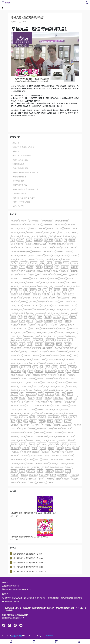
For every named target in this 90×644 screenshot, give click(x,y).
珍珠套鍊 (30, 267)
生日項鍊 (50, 309)
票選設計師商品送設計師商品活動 (25, 172)
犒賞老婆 (60, 251)
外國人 (13, 259)
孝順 (59, 298)
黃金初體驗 (26, 413)
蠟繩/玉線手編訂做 (20, 185)
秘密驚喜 (65, 405)
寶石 (30, 382)
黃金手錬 (52, 282)
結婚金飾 (14, 309)
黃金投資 (66, 263)
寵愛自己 (47, 232)
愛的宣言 (36, 375)
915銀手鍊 (49, 479)
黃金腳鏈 (49, 379)
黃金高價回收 (55, 356)
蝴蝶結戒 (23, 444)
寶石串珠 (36, 359)
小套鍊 (45, 440)
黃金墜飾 (20, 375)
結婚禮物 (22, 267)
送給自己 (14, 386)
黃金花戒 (73, 317)
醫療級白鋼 (21, 459)
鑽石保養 (41, 325)
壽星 (55, 328)
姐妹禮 (44, 332)
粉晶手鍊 (23, 429)
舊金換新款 (38, 240)
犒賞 (49, 382)
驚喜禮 (20, 421)
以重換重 (14, 328)
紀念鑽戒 (47, 251)
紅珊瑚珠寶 (36, 467)
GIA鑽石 (74, 232)
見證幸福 (22, 232)
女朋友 (52, 402)
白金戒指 (29, 240)
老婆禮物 (36, 356)
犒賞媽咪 (40, 379)
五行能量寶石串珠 (17, 359)
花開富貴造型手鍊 (17, 433)
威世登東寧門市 (47, 221)
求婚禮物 (27, 356)
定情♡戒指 (14, 409)
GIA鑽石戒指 (23, 286)
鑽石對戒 (52, 375)
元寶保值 (42, 421)
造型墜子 (31, 398)
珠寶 (74, 228)
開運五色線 (61, 244)
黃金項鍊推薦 (43, 302)
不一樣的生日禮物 (25, 386)
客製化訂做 (65, 313)
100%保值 (24, 263)
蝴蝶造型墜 (40, 433)
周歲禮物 (14, 294)
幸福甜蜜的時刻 (24, 425)
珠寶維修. (32, 325)
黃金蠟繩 (27, 294)
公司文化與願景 (29, 598)
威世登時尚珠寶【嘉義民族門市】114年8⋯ (28, 571)
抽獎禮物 (66, 348)
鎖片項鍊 (76, 448)
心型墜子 (71, 363)
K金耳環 (49, 263)
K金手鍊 (37, 248)
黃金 (50, 429)
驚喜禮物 (14, 390)
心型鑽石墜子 (38, 405)
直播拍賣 (20, 248)
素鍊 (41, 278)
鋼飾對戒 (30, 313)
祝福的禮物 (33, 352)
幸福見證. (50, 228)
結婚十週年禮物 (16, 467)
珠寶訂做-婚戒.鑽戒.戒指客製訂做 (25, 189)
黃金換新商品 (71, 336)
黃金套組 (52, 352)
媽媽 (40, 290)
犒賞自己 (14, 232)
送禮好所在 (59, 359)
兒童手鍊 (31, 332)
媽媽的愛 (48, 405)
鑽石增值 (26, 467)
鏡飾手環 (30, 321)
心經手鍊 (22, 282)
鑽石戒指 (22, 321)
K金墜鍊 (58, 309)
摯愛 (63, 394)
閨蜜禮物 (57, 425)
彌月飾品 (49, 433)
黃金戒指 (43, 236)
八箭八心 (52, 236)
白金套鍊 (14, 267)
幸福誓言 (14, 440)
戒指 (19, 332)
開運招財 (36, 452)
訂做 (40, 294)
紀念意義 (14, 425)
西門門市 (59, 228)
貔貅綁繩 (33, 286)
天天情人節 (73, 417)
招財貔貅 (39, 398)
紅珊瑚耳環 (62, 375)
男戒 (68, 282)
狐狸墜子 (46, 298)
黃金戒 (13, 332)
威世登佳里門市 (30, 225)
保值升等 (64, 417)
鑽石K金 (35, 448)
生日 (53, 294)
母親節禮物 (75, 267)
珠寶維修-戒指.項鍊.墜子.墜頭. (24, 198)
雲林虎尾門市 (59, 225)
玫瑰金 (47, 255)
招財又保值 (14, 429)
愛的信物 (65, 444)
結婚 (22, 394)
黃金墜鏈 (14, 379)
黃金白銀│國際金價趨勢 (22, 156)
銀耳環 (13, 244)
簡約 (51, 302)
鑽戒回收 (69, 467)
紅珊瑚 (61, 459)
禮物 (55, 321)
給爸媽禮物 (71, 463)
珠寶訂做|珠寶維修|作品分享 (23, 147)
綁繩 (20, 298)
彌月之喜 (14, 298)
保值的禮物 (43, 352)
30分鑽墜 (73, 405)
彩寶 (65, 240)
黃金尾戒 (27, 305)
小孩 (12, 305)
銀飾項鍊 (68, 471)
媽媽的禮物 (23, 255)
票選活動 (50, 363)
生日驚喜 (52, 332)
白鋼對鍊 (65, 456)
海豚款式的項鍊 (54, 444)
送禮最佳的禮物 (70, 402)
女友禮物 (57, 248)
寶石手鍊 (14, 456)
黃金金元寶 (31, 471)
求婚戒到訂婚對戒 (42, 463)
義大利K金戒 (42, 417)
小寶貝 (40, 317)
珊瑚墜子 (14, 336)
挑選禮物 (58, 433)
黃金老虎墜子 (29, 433)
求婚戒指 (32, 275)
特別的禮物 (62, 382)
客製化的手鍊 (50, 340)
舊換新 (70, 325)
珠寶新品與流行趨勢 (20, 160)
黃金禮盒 (24, 352)
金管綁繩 (30, 282)
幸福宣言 (30, 436)
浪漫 (59, 294)
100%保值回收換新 (64, 236)
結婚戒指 (30, 232)
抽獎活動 (74, 348)
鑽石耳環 (37, 382)
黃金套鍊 (14, 255)
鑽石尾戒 (14, 405)
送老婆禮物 (45, 356)
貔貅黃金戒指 (23, 417)
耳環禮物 (22, 405)
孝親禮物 (70, 244)
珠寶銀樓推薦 (26, 348)
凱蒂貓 (47, 456)
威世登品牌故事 (17, 598)
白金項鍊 (14, 271)
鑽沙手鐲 (58, 263)
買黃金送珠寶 (15, 448)
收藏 (46, 386)
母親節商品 (14, 367)
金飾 (55, 305)
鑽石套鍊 (51, 448)
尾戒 (37, 328)
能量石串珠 (66, 356)
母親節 (65, 290)
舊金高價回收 (15, 236)
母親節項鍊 (26, 448)
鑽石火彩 (49, 325)
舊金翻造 (58, 240)
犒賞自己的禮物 (46, 328)
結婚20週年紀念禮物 (57, 467)
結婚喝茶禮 (59, 471)
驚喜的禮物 (48, 321)
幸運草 (62, 278)
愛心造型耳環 (23, 363)
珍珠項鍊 (29, 244)
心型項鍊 (52, 390)
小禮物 (28, 375)
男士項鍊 (52, 336)
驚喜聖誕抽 (69, 413)
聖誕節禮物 (59, 413)
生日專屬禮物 (23, 456)
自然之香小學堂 (18, 206)
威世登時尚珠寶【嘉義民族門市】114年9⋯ (28, 567)
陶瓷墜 (33, 417)
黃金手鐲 (55, 255)
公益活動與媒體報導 (20, 168)
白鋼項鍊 (20, 244)
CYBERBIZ (50, 636)
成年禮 (44, 248)
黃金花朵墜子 (67, 425)
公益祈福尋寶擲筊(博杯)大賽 (20, 251)
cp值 (32, 328)
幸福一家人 (63, 328)
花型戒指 (52, 436)
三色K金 (23, 382)
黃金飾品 (36, 305)
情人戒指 (61, 371)
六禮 (20, 309)
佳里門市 (14, 228)
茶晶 (43, 359)
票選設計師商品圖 (19, 177)
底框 (20, 317)
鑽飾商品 (14, 436)
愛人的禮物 (72, 367)
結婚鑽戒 (40, 255)
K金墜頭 (13, 317)
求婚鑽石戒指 (32, 479)
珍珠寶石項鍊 (49, 267)
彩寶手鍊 (60, 448)
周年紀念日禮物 (64, 305)
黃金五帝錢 (27, 452)
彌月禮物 (71, 294)
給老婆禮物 (64, 255)
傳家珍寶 (19, 340)
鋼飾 (71, 456)
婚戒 (46, 278)
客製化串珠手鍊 (53, 417)
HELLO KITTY (15, 278)
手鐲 (62, 302)
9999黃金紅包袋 (41, 436)
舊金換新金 (31, 271)
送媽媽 (53, 298)
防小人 (38, 459)
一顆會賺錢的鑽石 (53, 598)
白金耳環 (44, 282)
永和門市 (20, 240)
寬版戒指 (75, 286)
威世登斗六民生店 (40, 244)
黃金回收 (14, 356)
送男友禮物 (14, 275)
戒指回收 (22, 463)
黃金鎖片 (22, 471)
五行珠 (75, 356)
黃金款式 (48, 398)
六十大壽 (14, 417)
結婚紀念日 (14, 263)
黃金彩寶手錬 (49, 413)
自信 (45, 290)
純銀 (56, 302)
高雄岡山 (60, 332)
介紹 (20, 336)
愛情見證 (47, 271)
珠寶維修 (23, 325)
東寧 (53, 251)
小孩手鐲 (19, 305)
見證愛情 (39, 232)
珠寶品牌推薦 (15, 348)
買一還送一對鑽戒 (36, 456)
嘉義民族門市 (23, 221)
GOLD (74, 305)
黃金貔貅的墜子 (58, 398)
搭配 (73, 298)
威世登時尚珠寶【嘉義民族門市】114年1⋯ (28, 554)
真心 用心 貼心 (47, 425)
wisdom (65, 317)
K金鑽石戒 (49, 471)
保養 (58, 394)
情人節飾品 (23, 379)
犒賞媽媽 (72, 352)
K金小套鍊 (58, 429)
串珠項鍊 (65, 379)
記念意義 (23, 409)
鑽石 (63, 452)
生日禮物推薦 (48, 348)
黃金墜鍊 (74, 275)
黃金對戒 (22, 271)
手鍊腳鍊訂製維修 (19, 193)
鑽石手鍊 (14, 471)
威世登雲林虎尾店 (17, 225)
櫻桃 (43, 305)
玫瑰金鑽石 (14, 444)
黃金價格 (38, 390)
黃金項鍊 (67, 228)
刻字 (74, 302)
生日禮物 (74, 271)
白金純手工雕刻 (16, 371)
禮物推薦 (68, 344)
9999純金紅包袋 (63, 436)
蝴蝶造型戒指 (49, 394)
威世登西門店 (49, 240)
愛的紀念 (63, 367)
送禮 (54, 382)
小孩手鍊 (49, 259)
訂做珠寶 (55, 313)
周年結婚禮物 (37, 251)
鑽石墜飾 (14, 402)
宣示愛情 (32, 409)
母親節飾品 (39, 371)
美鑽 (74, 236)
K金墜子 (66, 275)
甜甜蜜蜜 (44, 402)
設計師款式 (14, 382)
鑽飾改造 (50, 421)
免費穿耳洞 (70, 225)
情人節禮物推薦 (39, 309)
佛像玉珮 (74, 313)
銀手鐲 (68, 302)
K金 (51, 286)
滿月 (34, 294)
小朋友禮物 (62, 440)
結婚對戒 (22, 313)
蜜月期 (40, 394)
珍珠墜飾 (32, 379)
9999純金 (75, 263)
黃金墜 (13, 375)
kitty (26, 421)
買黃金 (59, 275)
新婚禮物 (61, 336)
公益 (37, 282)
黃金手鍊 (20, 259)
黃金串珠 (70, 278)
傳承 (17, 352)
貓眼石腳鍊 (33, 475)
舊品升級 (30, 463)
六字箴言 (50, 359)
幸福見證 (16, 151)
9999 (21, 328)
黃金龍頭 (57, 409)
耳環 (61, 232)
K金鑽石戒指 (72, 386)
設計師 (58, 363)
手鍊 (24, 332)
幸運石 (13, 421)
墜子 (50, 290)
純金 (26, 328)
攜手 (49, 313)
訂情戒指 (14, 313)
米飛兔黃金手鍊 (16, 452)
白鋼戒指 (32, 483)
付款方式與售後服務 (66, 598)
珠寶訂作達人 (62, 340)
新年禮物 (40, 409)
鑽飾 (12, 352)
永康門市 (42, 228)
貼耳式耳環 (32, 302)
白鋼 (50, 248)
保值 (73, 309)
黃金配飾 (57, 379)
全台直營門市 (6, 598)
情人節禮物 (37, 348)
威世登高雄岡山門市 (61, 221)
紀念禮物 (73, 444)
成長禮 (13, 459)
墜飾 (67, 332)
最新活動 (16, 143)
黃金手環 (66, 298)
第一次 (36, 367)
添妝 (35, 386)
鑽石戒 (74, 282)
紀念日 (73, 379)
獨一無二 (74, 332)
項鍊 (56, 325)
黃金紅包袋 (55, 456)
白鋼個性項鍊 (42, 429)
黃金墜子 (72, 240)
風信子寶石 (61, 386)
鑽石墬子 (22, 402)
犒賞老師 (28, 359)
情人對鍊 (22, 436)
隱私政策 (16, 601)
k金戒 (29, 405)
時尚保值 (43, 448)
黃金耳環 (35, 236)
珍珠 (64, 363)
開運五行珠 (39, 344)
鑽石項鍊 (59, 344)
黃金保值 (14, 321)
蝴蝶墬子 (14, 363)
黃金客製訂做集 (18, 181)
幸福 (39, 225)
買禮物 (31, 371)
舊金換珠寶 (26, 236)
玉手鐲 (49, 483)
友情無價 (52, 440)
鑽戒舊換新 (14, 325)
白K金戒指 (58, 286)
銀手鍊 (41, 479)
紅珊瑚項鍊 (70, 459)
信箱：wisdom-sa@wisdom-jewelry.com (16, 589)
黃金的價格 (14, 394)
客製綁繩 (14, 282)
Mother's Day (31, 394)
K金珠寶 (30, 344)
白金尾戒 (53, 475)
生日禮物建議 (49, 344)
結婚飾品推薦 (29, 336)
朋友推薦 (14, 290)
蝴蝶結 (24, 302)
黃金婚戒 (14, 483)
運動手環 (68, 448)
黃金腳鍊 (66, 479)
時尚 (42, 367)
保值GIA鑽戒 (43, 475)
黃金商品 (27, 340)
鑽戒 (61, 321)
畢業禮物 (27, 298)
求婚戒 (13, 240)
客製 (12, 302)
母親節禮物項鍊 (26, 367)
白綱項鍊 (24, 475)
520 (25, 371)
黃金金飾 (48, 317)
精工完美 (76, 371)
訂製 (17, 302)
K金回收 (30, 459)
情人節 (69, 371)
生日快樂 (65, 248)
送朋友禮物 (66, 259)
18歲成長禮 (14, 475)
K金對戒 (32, 255)
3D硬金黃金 (74, 475)
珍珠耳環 (46, 275)
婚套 (12, 340)
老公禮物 (67, 286)
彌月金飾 (32, 317)
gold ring (56, 317)
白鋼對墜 (22, 479)
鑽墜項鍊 (77, 425)
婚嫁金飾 (69, 398)
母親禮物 (57, 290)
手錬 (76, 398)
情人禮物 (39, 321)
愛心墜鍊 (66, 309)
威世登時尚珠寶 (38, 340)
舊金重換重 (34, 263)
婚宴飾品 (30, 440)
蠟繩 (20, 294)
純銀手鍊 (40, 471)
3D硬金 (55, 367)
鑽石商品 (46, 294)
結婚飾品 (63, 325)
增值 (45, 390)
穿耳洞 (55, 232)
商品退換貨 (78, 598)
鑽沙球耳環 (36, 298)
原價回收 (14, 479)
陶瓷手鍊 (75, 479)
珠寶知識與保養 (18, 164)
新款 (44, 382)
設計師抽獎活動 (50, 371)
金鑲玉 (72, 290)
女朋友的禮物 (70, 359)
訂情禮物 (62, 463)
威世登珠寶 (34, 363)
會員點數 (70, 452)
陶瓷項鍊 (45, 467)
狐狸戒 (42, 263)
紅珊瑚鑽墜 (41, 483)
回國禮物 (58, 479)
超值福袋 (33, 421)
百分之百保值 (42, 444)
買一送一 (26, 278)
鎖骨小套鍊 (45, 452)
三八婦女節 (36, 425)
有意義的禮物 (40, 313)
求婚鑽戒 (52, 244)
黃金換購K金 (67, 433)
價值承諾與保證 (40, 598)
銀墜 (57, 267)
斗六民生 (14, 286)
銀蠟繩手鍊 (65, 267)
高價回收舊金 (62, 352)
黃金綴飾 (71, 375)
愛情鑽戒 (69, 251)
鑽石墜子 (33, 290)
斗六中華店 (74, 255)
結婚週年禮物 (43, 286)
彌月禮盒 (57, 259)
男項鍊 (49, 305)
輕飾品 (42, 363)
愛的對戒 (59, 402)
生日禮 (39, 413)
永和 (37, 336)
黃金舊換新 (28, 309)
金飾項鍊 (56, 405)
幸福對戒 (71, 440)
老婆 (64, 294)
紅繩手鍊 (40, 259)
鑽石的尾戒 (55, 452)
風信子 (48, 367)
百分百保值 (23, 483)
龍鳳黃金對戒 (15, 413)
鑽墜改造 (54, 459)
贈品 (20, 356)
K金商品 (30, 390)
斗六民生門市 (23, 228)
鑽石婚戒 (14, 398)
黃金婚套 (44, 336)
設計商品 (60, 390)
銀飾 (38, 332)
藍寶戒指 (49, 409)
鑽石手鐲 (30, 402)
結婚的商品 (67, 429)
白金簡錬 (65, 409)
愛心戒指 (23, 275)
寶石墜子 (53, 463)
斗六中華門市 (35, 221)
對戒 (39, 275)
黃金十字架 (68, 421)
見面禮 (38, 440)
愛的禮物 (68, 321)
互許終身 (69, 390)
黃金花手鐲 (56, 271)
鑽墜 (26, 290)
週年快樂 (32, 444)
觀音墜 (13, 248)
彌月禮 (71, 340)
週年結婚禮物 (63, 475)
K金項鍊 (29, 248)
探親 (52, 275)
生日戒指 (61, 282)
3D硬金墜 (22, 398)
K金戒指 (22, 344)
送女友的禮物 (30, 259)
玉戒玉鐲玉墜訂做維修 (21, 202)
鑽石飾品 (58, 348)
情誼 (33, 413)
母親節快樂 (54, 278)
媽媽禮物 (14, 344)
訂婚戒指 (14, 463)
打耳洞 (67, 232)
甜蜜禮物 (22, 390)
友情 (40, 386)
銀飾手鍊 (70, 394)
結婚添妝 (65, 271)
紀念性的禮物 (73, 382)
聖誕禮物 (58, 421)
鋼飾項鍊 (44, 375)
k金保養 (73, 248)
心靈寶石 (45, 459)
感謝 (20, 290)
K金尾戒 (52, 386)
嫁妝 (37, 402)
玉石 (25, 317)
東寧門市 (33, 228)
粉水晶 (39, 271)
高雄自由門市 (48, 225)
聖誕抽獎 (32, 429)
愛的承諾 (22, 440)
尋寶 (72, 436)
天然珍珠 (39, 267)
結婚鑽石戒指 (74, 328)
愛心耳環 (34, 278)
